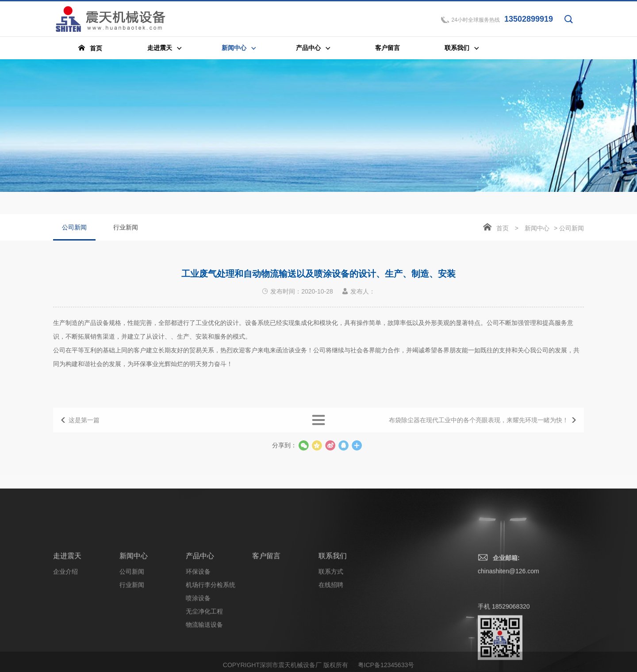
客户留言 (266, 618)
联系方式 (331, 634)
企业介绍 (65, 634)
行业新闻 (126, 228)
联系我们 (333, 618)
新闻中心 (537, 229)
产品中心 (200, 618)
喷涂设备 (198, 660)
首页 (503, 229)
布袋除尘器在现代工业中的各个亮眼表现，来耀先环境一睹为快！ (479, 430)
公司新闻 (74, 233)
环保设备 (198, 634)
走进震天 (67, 618)
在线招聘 (331, 647)
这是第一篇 (84, 430)
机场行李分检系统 (211, 647)
